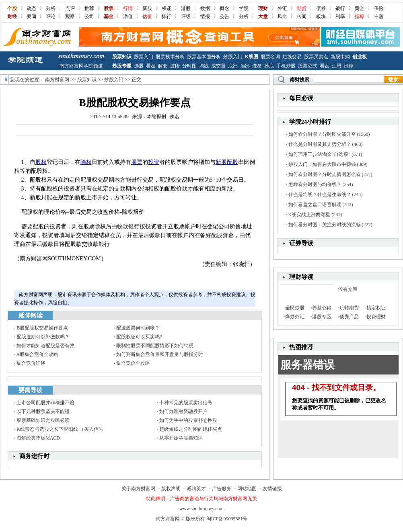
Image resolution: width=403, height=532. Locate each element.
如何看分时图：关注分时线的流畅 (325, 225)
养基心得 (322, 308)
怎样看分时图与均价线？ (315, 184)
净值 (128, 16)
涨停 (349, 66)
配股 (232, 162)
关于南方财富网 (138, 489)
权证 (167, 8)
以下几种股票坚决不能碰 (43, 411)
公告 (224, 16)
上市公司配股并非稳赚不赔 (45, 403)
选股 (139, 66)
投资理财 (376, 317)
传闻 (302, 16)
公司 (89, 16)
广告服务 (222, 489)
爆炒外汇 (295, 317)
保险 (379, 8)
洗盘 (257, 66)
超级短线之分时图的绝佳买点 (191, 429)
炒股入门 (233, 57)
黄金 (360, 8)
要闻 (31, 16)
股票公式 (308, 66)
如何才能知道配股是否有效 (45, 346)
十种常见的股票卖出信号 (186, 403)
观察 (70, 16)
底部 (233, 66)
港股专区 (322, 317)
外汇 (282, 8)
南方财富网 (57, 80)
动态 (31, 8)
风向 (282, 16)
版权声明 (171, 489)
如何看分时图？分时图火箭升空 (322, 134)
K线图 (252, 57)
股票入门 (144, 57)
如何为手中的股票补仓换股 (188, 420)
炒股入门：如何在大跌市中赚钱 (322, 164)
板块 (321, 16)
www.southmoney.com (201, 509)
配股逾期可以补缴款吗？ (43, 337)
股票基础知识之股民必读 (43, 420)
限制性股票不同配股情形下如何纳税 (155, 346)
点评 (70, 8)
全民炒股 (295, 308)
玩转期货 (349, 308)
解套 (163, 66)
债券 (321, 8)
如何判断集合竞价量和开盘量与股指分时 (160, 354)
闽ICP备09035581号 (227, 519)
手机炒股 (286, 66)
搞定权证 (376, 308)
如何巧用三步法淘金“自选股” (320, 154)
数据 (205, 8)
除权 (86, 162)
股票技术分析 (170, 57)
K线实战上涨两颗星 (309, 215)
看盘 (151, 66)
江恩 (337, 66)
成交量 (218, 66)
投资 (154, 162)
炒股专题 (122, 66)
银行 (340, 8)
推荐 (89, 8)
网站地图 (247, 489)
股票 (137, 162)
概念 (224, 8)
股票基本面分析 (204, 57)
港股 (186, 8)
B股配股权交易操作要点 (42, 328)
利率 (340, 16)
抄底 (269, 66)
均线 (204, 66)
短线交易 (292, 57)
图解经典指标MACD (38, 438)
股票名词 (270, 57)
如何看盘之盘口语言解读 (315, 205)
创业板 (360, 57)
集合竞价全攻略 (133, 363)
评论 (51, 16)
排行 (167, 16)
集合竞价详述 (31, 363)
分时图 (189, 66)
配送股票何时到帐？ (138, 328)
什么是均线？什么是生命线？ (320, 194)
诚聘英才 (196, 489)
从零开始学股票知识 (181, 438)
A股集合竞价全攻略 (37, 354)
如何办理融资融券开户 (183, 411)
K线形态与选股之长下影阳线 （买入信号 (60, 429)
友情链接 (272, 489)
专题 (379, 16)
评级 (186, 16)
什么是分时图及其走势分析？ (320, 144)
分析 (51, 8)
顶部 (245, 66)
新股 (147, 8)
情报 (205, 16)
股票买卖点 (316, 57)
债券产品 (349, 317)
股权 (41, 162)
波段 (175, 66)
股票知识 (122, 57)
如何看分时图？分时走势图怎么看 (325, 174)
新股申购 (340, 57)
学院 (244, 8)
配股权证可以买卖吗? (139, 337)
